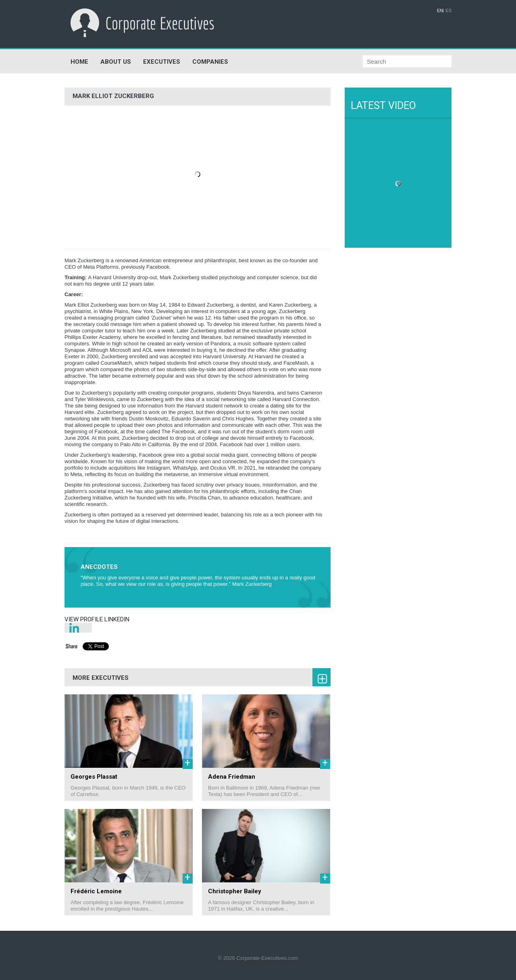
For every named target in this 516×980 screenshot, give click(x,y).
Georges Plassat (94, 777)
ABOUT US (116, 62)
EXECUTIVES (162, 62)
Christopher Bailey (235, 891)
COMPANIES (210, 62)
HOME (79, 62)
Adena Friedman (232, 777)
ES (448, 11)
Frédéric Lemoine (96, 891)
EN (440, 11)
